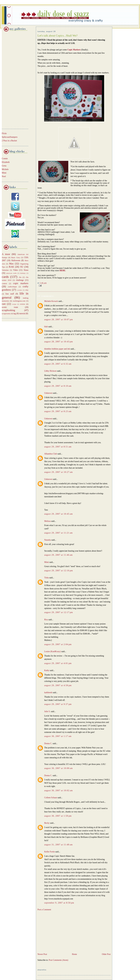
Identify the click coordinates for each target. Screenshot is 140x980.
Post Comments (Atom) (59, 960)
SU (22, 267)
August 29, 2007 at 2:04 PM (58, 644)
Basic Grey (16, 258)
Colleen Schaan (51, 798)
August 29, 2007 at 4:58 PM (58, 685)
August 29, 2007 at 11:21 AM (58, 533)
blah (46, 327)
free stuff (10, 294)
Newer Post (42, 954)
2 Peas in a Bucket (9, 141)
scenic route (10, 307)
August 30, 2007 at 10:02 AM (59, 791)
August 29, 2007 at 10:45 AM (59, 514)
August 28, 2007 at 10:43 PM (59, 342)
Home (74, 954)
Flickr (4, 133)
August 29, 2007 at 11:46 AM (58, 555)
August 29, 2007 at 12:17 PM (59, 612)
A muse (6, 254)
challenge (20, 280)
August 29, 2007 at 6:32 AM (58, 364)
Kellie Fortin (50, 852)
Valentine (5, 270)
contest (4, 284)
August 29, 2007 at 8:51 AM (58, 447)
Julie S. (47, 711)
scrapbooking (8, 310)
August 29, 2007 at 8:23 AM (58, 411)
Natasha (48, 540)
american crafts (11, 273)
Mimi (4, 173)
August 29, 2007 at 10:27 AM (59, 472)
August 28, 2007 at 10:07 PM (59, 320)
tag (15, 314)
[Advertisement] (11, 80)
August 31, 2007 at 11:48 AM (58, 845)
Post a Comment (44, 910)
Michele (5, 169)
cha (20, 277)
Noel (4, 176)
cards (5, 277)
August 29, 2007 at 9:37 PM (58, 704)
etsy (27, 290)
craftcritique (12, 287)
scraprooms (6, 314)
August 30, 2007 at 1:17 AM (58, 736)
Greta (4, 166)
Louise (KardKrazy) (53, 651)
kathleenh (48, 692)
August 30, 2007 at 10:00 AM (59, 768)
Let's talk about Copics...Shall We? (57, 36)
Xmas (26, 270)
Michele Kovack (51, 301)
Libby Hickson (50, 371)
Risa (46, 620)
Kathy (47, 670)
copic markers (21, 283)
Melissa (47, 521)
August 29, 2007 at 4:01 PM (58, 663)
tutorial (22, 314)
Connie (5, 159)
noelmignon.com (19, 301)
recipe (14, 304)
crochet (20, 290)
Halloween (16, 260)
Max (11, 264)
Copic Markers (74, 50)
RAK (11, 267)
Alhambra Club (51, 454)
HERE (62, 271)
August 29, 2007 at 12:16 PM (59, 571)
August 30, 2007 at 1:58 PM (58, 816)
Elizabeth (6, 162)
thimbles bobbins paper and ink (57, 349)
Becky (47, 823)
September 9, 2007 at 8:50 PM (59, 903)
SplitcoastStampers (10, 137)
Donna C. (48, 743)
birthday (23, 273)
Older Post (106, 954)
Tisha (47, 578)
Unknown (48, 393)
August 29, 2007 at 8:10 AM (58, 386)
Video (16, 270)
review (23, 304)
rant (4, 304)
